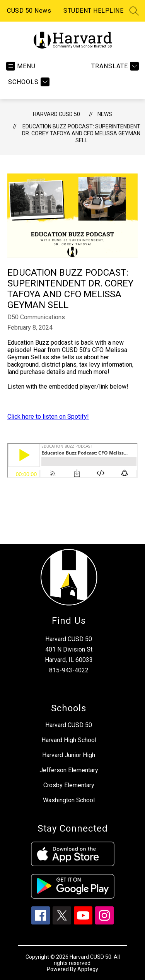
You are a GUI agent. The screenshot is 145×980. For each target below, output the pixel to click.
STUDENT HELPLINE (93, 11)
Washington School (69, 800)
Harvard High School (69, 740)
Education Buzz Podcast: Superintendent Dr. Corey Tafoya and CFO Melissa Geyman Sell (81, 133)
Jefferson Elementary (69, 770)
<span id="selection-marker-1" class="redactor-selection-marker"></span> (73, 460)
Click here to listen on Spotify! (48, 417)
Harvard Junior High (69, 755)
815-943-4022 (69, 670)
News (105, 114)
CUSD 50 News (29, 11)
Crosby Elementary (69, 785)
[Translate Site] (114, 66)
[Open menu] (21, 66)
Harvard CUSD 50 (56, 114)
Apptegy (88, 969)
